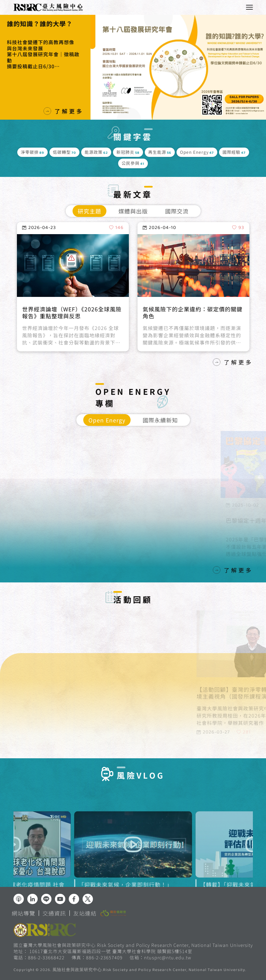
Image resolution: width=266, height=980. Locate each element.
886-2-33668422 (46, 957)
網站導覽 (23, 913)
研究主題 (89, 211)
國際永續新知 (160, 420)
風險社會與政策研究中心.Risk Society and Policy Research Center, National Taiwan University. (149, 970)
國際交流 (177, 211)
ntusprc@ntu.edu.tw (168, 958)
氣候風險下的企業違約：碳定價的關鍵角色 (193, 334)
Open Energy (107, 420)
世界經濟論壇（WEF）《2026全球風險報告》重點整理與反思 (72, 334)
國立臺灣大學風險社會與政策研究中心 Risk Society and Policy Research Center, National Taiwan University (133, 945)
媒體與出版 (133, 211)
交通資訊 (54, 913)
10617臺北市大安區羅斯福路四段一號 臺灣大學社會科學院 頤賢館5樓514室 (111, 951)
